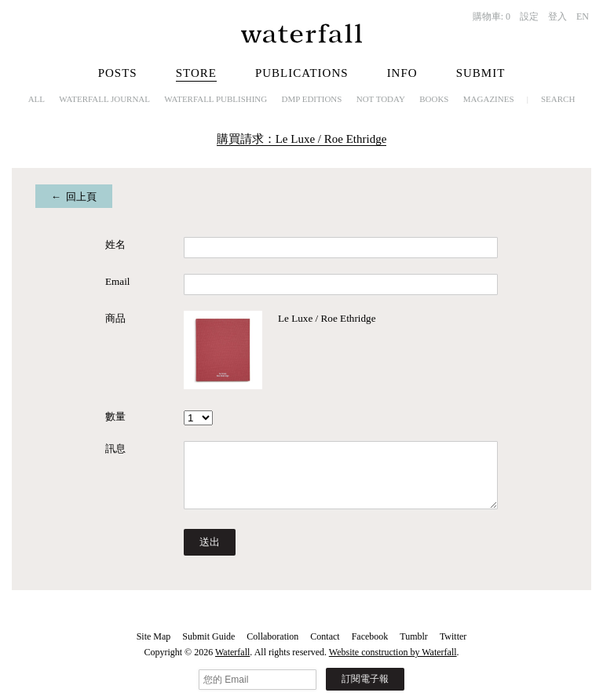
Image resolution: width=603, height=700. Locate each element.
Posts (118, 73)
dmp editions (312, 99)
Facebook (370, 636)
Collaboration (272, 636)
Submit (481, 73)
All (37, 99)
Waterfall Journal (104, 99)
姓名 (115, 244)
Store (196, 73)
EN (583, 16)
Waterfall (232, 652)
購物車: (492, 16)
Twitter (453, 636)
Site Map (154, 636)
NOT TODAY (381, 99)
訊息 (115, 448)
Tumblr (414, 636)
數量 (115, 416)
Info (402, 73)
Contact (325, 636)
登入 (557, 16)
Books (434, 99)
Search (558, 99)
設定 (529, 16)
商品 (115, 318)
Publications (302, 73)
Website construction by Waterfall (393, 652)
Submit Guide (208, 636)
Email (118, 281)
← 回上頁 (74, 197)
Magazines (489, 99)
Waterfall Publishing (216, 99)
